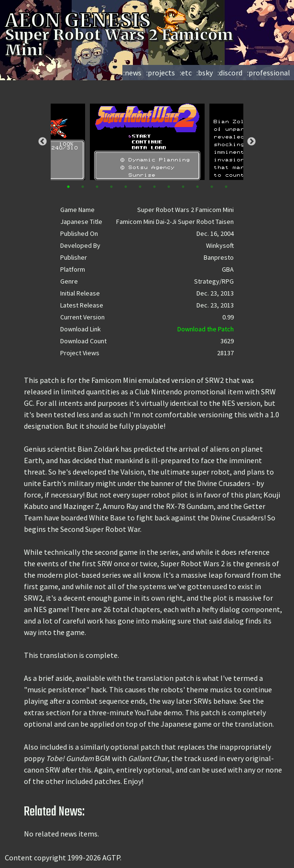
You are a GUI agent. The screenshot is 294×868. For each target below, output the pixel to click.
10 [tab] (197, 187)
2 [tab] (83, 187)
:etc (186, 73)
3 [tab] (97, 187)
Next (251, 142)
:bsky (205, 73)
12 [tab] (226, 187)
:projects (161, 73)
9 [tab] (183, 187)
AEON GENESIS (97, 21)
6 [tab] (140, 187)
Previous (43, 142)
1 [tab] (68, 187)
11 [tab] (212, 187)
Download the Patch (206, 329)
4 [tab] (111, 187)
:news (132, 73)
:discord (230, 73)
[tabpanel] (147, 142)
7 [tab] (154, 187)
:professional (269, 73)
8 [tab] (169, 187)
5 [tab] (126, 187)
